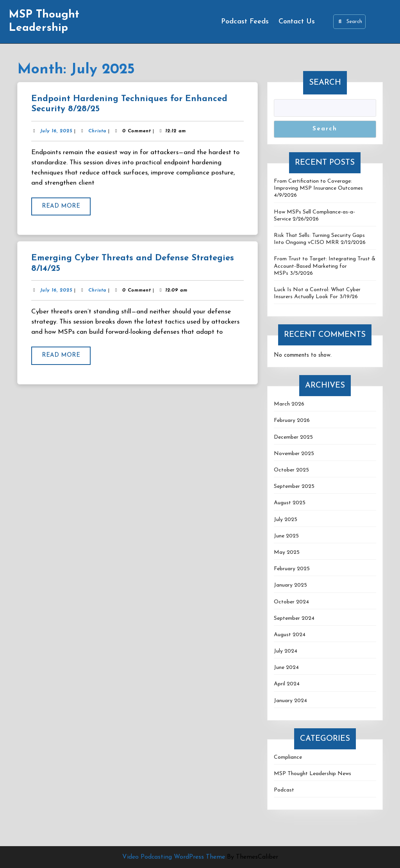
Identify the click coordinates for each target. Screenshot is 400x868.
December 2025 (293, 437)
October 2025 (291, 470)
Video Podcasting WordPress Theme (174, 857)
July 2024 (286, 651)
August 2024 (290, 635)
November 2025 (294, 454)
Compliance (288, 757)
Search (349, 21)
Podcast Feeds (245, 22)
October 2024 (291, 602)
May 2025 (287, 552)
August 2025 (290, 503)
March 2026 (289, 404)
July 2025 (286, 520)
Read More (66, 209)
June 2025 (286, 536)
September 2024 (294, 618)
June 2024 (286, 668)
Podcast (284, 790)
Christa (97, 131)
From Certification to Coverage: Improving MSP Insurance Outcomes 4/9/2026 (318, 188)
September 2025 (294, 486)
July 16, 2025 (56, 131)
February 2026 (292, 421)
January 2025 (290, 585)
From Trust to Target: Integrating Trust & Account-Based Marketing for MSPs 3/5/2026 (325, 266)
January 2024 (290, 701)
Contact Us (297, 22)
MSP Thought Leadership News (312, 774)
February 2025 (292, 569)
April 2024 (287, 684)
